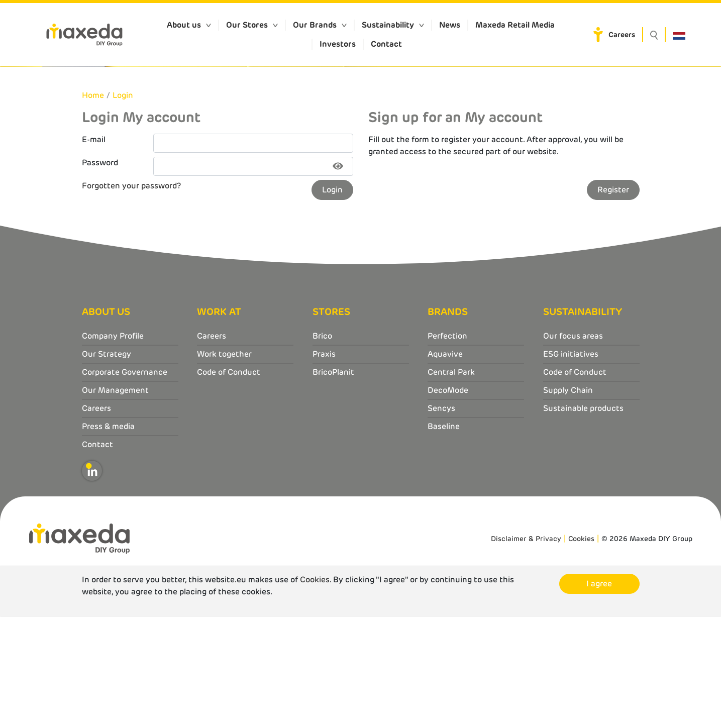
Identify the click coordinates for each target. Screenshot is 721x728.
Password (100, 275)
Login (123, 207)
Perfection (447, 448)
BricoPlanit (333, 485)
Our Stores (247, 25)
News (450, 25)
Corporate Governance (125, 485)
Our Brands (315, 25)
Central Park (451, 485)
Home (93, 207)
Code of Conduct (229, 485)
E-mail (94, 251)
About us (184, 25)
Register (613, 302)
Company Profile (113, 448)
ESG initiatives (571, 466)
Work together (224, 466)
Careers (622, 35)
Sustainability (388, 25)
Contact (386, 44)
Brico (322, 448)
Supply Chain (568, 503)
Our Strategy (107, 466)
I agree (599, 696)
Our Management (115, 503)
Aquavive (445, 466)
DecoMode (448, 503)
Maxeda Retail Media (515, 25)
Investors (338, 44)
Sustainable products (583, 521)
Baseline (444, 539)
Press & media (108, 539)
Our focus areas (573, 448)
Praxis (324, 466)
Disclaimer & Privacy (526, 651)
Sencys (441, 521)
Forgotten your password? (131, 298)
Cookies (581, 651)
